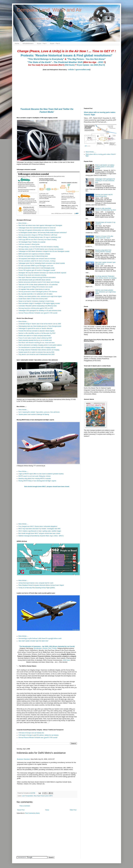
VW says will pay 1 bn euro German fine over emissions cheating (38, 247)
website (71, 69)
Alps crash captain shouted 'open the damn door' (33, 641)
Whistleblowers (28, 43)
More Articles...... (91, 152)
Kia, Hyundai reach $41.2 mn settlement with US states (35, 294)
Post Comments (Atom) (32, 813)
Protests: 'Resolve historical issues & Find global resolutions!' (66, 55)
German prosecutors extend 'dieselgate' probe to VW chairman (38, 292)
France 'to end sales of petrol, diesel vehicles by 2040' (35, 338)
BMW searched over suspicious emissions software (34, 254)
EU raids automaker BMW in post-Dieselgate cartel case (36, 266)
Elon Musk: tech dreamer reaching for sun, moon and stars (37, 343)
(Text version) (63, 662)
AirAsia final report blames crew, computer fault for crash (36, 583)
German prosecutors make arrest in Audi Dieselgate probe (36, 268)
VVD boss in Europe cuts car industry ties (31, 733)
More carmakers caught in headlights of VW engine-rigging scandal (39, 303)
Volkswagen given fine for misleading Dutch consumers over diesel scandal (42, 263)
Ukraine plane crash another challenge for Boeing (34, 414)
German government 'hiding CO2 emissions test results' (36, 287)
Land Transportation (27, 796)
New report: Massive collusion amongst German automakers (37, 278)
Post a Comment (25, 806)
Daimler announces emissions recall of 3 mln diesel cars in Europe (39, 282)
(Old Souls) (70, 65)
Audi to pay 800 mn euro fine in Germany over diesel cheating (38, 240)
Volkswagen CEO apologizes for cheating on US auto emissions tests (40, 311)
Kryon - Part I (42, 43)
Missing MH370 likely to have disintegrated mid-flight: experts (37, 481)
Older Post (73, 810)
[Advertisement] (31, 832)
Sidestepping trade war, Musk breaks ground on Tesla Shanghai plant (40, 326)
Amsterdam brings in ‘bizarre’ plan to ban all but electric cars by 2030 (40, 324)
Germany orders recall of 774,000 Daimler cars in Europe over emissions (41, 249)
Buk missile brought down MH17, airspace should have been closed (47, 487)
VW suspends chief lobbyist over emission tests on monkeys (37, 259)
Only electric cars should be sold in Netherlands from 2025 (36, 354)
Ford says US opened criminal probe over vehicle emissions (37, 230)
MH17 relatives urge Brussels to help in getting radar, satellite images (40, 531)
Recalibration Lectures (41, 648)
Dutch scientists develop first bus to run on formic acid (35, 340)
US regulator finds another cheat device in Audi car (34, 289)
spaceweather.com (83, 69)
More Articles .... (23, 223)
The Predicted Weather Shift (68, 62)
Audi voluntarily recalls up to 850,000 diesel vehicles (35, 280)
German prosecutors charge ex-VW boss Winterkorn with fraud (38, 235)
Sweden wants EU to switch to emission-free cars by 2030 (36, 352)
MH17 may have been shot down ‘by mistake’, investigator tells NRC (40, 529)
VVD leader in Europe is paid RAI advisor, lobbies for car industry (38, 735)
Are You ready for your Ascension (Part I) (46, 65)
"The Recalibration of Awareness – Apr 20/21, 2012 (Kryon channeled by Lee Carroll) (47, 646)
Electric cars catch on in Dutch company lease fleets (34, 336)
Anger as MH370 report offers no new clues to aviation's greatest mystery (41, 474)
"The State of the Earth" (39, 62)
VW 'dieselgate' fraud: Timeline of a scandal (32, 242)
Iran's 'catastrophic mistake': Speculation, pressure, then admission (39, 412)
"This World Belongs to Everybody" (46, 59)
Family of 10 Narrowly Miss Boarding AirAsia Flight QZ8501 (37, 588)
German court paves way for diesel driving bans (33, 256)
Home (17, 43)
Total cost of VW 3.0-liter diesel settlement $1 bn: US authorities (38, 285)
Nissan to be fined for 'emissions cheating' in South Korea (36, 301)
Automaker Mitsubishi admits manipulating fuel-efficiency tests (38, 306)
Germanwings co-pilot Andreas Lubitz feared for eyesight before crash (40, 638)
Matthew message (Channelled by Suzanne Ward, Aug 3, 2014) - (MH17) (41, 536)
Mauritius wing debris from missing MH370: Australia (35, 479)
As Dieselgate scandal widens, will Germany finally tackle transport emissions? (43, 233)
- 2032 (94, 62)
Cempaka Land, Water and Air (49, 10)
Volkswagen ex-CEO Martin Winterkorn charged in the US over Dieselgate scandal (44, 251)
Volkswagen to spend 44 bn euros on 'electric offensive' (35, 329)
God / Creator (53, 648)
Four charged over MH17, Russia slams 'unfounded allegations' (38, 526)
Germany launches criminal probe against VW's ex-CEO (36, 308)
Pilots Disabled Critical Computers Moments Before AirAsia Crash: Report (41, 585)
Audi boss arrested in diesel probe (29, 244)
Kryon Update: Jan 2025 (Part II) (91, 65)
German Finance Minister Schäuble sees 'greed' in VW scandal (38, 313)
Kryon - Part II (55, 43)
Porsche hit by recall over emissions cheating (32, 275)
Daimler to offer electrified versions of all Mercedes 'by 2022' (37, 333)
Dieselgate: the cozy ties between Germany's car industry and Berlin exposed (42, 273)
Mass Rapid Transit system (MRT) (43, 796)
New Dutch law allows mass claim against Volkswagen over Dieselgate (40, 225)
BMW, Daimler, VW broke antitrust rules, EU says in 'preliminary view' (40, 237)
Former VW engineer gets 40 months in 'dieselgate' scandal (37, 270)
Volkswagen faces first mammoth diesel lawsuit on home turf (37, 228)
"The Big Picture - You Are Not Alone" (86, 59)
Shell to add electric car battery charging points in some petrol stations (40, 345)
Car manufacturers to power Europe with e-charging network (37, 347)
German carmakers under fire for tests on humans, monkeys (37, 261)
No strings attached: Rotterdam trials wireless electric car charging (39, 350)
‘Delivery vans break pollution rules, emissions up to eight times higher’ (40, 296)
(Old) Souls (66, 660)
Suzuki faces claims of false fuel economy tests (33, 299)
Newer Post (21, 810)
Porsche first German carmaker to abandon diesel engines (36, 331)
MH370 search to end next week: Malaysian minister (35, 476)
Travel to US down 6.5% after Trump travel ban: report (104, 237)
